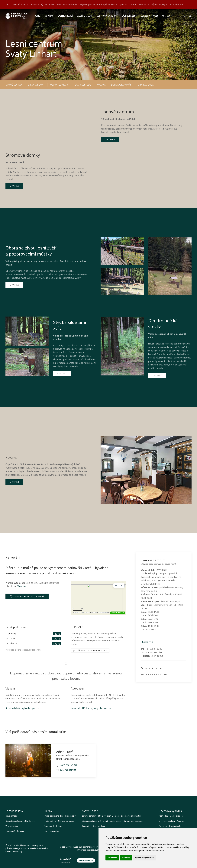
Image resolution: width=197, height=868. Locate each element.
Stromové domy (36, 85)
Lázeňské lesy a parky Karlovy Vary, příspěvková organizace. (24, 847)
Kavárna (101, 85)
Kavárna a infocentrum (133, 821)
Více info (110, 139)
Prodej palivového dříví (53, 816)
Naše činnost (11, 816)
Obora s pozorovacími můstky (128, 816)
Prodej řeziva (71, 816)
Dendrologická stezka (112, 821)
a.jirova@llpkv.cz (68, 770)
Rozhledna (163, 816)
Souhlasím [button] (112, 858)
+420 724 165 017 (69, 765)
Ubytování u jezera (66, 821)
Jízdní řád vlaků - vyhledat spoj (23, 708)
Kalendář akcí (65, 16)
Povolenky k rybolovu (53, 826)
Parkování (86, 826)
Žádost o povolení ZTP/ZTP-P (90, 651)
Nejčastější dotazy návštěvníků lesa (20, 821)
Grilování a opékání (167, 821)
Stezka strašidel (176, 816)
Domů (37, 16)
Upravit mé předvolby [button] (144, 858)
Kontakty (167, 16)
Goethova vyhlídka (107, 16)
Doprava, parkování (122, 85)
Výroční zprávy (12, 826)
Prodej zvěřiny (50, 821)
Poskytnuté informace (15, 831)
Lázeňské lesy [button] (129, 16)
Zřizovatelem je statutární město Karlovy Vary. (27, 850)
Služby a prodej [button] (149, 16)
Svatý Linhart (85, 16)
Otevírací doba (146, 85)
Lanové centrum (14, 85)
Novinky (49, 16)
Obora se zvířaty (59, 85)
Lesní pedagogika (51, 831)
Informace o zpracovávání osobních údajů (95, 850)
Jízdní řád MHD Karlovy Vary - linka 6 (91, 708)
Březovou (21, 586)
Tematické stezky (82, 85)
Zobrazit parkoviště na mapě (27, 596)
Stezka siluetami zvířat (92, 821)
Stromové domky (106, 816)
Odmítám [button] (126, 858)
